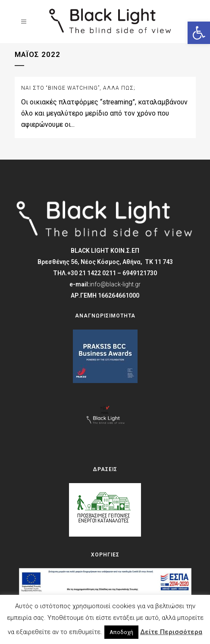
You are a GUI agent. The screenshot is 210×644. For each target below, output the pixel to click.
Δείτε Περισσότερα (171, 632)
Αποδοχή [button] (121, 632)
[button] (199, 33)
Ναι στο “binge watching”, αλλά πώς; (78, 88)
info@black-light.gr (115, 284)
